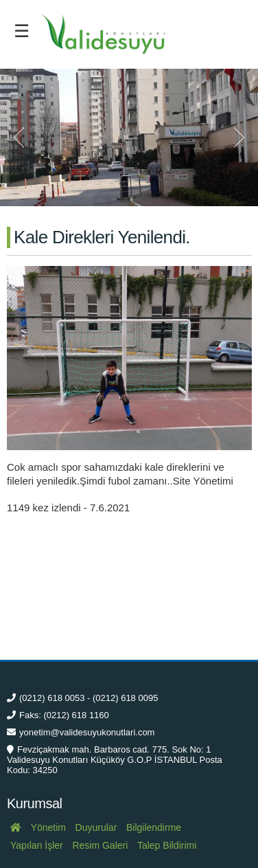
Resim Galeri (100, 845)
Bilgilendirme (154, 827)
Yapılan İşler (37, 845)
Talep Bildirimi (167, 845)
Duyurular (96, 827)
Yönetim (48, 827)
